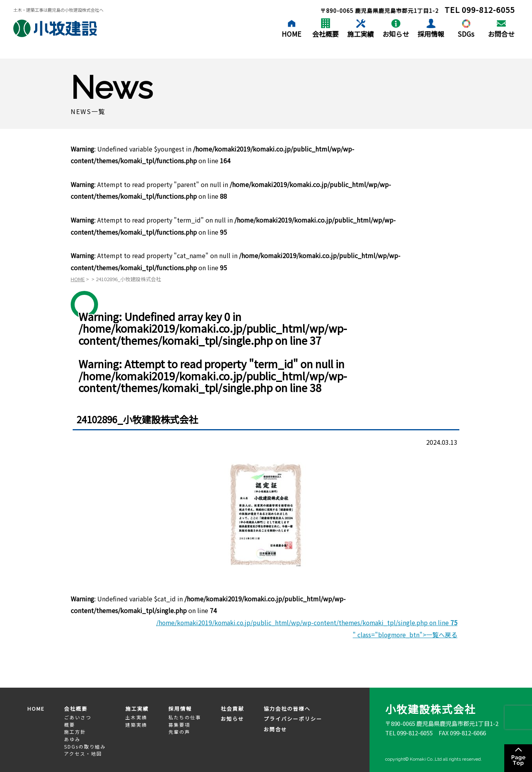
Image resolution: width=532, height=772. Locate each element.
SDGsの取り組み (85, 746)
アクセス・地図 (83, 753)
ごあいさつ (78, 717)
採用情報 (431, 34)
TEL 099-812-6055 (409, 732)
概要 (70, 724)
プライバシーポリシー (293, 718)
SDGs (466, 34)
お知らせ (396, 34)
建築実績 (136, 724)
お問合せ (501, 34)
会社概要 (325, 34)
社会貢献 (232, 708)
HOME (291, 34)
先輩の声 (179, 731)
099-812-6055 (488, 10)
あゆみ (72, 739)
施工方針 (75, 731)
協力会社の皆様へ (287, 708)
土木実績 (136, 717)
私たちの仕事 (185, 717)
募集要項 (179, 724)
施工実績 (361, 34)
